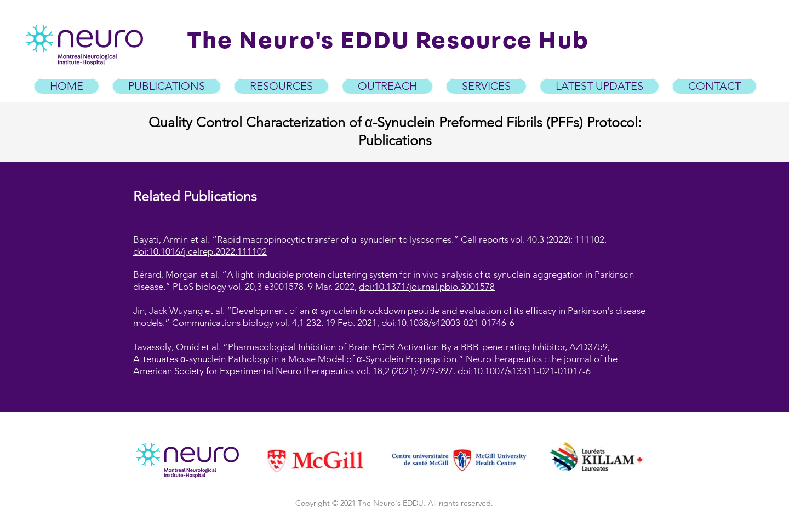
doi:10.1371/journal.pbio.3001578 (427, 287)
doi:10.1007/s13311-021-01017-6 (524, 371)
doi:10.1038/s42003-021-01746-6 (448, 323)
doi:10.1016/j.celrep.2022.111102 (200, 251)
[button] (281, 86)
